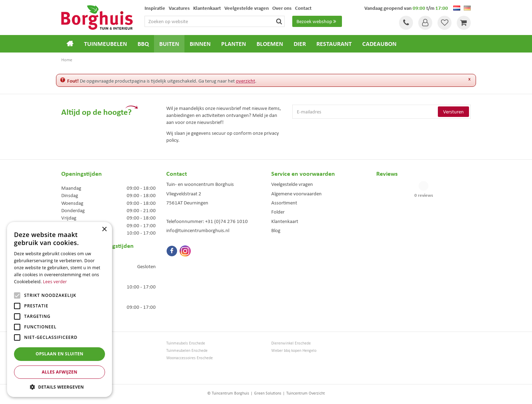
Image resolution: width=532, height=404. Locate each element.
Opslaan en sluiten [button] (60, 354)
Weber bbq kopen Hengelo (294, 351)
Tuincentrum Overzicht (306, 393)
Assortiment (284, 203)
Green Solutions (268, 393)
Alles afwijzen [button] (59, 372)
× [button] (104, 229)
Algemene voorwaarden (296, 194)
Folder (278, 212)
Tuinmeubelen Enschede (187, 351)
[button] (59, 387)
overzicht (246, 81)
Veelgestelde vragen (292, 184)
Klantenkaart (285, 221)
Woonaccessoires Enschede (190, 358)
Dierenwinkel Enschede (291, 343)
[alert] (59, 309)
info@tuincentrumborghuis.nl (198, 230)
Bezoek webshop (317, 21)
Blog (276, 230)
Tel (406, 23)
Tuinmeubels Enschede (186, 343)
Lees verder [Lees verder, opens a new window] (55, 282)
